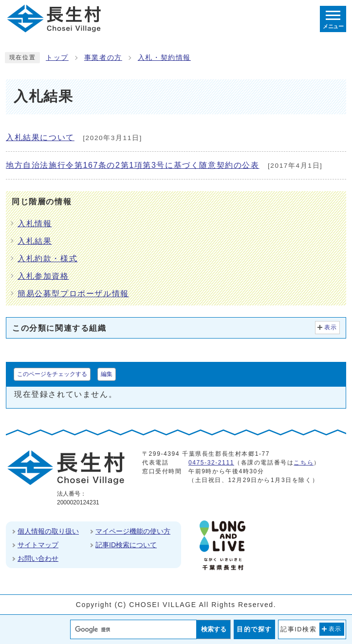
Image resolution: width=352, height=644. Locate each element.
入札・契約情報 (164, 58)
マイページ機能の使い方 (133, 531)
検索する (214, 629)
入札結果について (40, 137)
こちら (304, 463)
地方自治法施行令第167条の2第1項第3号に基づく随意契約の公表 (133, 165)
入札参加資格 (43, 276)
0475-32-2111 (211, 463)
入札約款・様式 (47, 259)
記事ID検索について (126, 545)
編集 (107, 374)
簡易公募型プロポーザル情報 (73, 294)
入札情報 (35, 224)
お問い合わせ (38, 558)
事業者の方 (103, 58)
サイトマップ (38, 545)
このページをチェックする (52, 374)
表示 (331, 327)
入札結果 (35, 241)
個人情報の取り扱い (48, 531)
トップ (57, 58)
